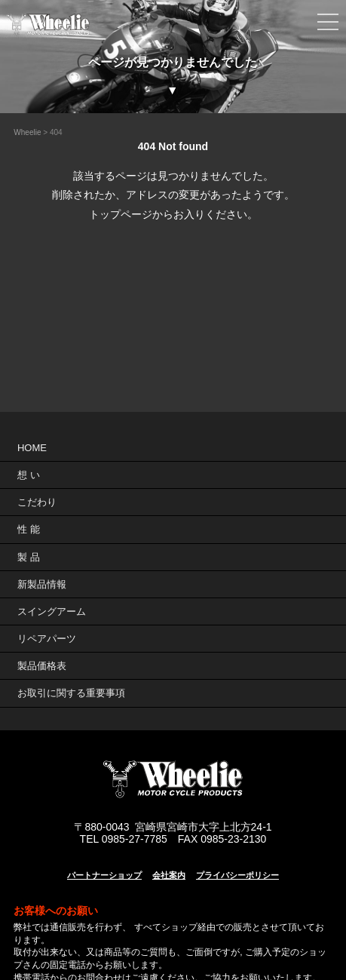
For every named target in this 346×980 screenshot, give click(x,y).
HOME (32, 448)
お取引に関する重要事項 (71, 693)
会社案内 (169, 875)
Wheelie (27, 132)
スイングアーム (52, 611)
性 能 (29, 529)
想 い (29, 475)
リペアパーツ (47, 639)
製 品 (29, 557)
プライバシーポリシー (237, 875)
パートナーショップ (104, 875)
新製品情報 (42, 584)
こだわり (37, 502)
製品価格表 (42, 666)
